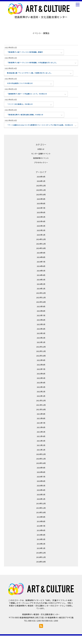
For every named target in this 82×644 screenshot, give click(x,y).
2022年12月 (41, 355)
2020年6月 (41, 489)
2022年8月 (41, 373)
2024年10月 (41, 257)
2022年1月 (41, 404)
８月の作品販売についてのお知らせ (21, 86)
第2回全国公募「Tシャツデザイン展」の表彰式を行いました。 (32, 75)
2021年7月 (41, 431)
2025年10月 (41, 203)
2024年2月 (41, 292)
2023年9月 (41, 315)
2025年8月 (41, 212)
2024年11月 (41, 252)
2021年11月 (41, 413)
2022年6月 (41, 382)
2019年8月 (41, 530)
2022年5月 (41, 386)
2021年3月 (41, 449)
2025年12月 (41, 194)
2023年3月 (41, 342)
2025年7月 (41, 216)
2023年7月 (41, 324)
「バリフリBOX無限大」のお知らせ (21, 108)
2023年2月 (41, 346)
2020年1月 (41, 507)
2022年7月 (41, 377)
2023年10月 (41, 310)
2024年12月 (41, 248)
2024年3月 (41, 288)
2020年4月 (41, 498)
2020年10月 (41, 471)
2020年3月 (41, 503)
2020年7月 (41, 485)
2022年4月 (41, 391)
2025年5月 (41, 225)
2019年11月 (41, 516)
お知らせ (41, 157)
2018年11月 (41, 566)
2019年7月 (41, 534)
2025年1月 (41, 243)
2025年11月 (41, 198)
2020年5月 (41, 494)
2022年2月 (41, 400)
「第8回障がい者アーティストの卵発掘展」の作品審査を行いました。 (35, 64)
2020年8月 (41, 480)
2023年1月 (41, 351)
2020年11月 (41, 467)
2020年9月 (41, 476)
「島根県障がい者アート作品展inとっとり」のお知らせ (29, 97)
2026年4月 (41, 185)
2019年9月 (41, 525)
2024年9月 (41, 261)
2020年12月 (41, 463)
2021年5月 (41, 440)
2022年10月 (41, 364)
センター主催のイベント (41, 162)
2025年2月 (41, 239)
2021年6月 (41, 436)
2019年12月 (41, 512)
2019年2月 (41, 552)
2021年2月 (41, 454)
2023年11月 (41, 306)
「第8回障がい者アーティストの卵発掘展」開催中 (27, 53)
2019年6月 (41, 539)
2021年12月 (41, 409)
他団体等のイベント (41, 166)
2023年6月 (41, 328)
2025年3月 (41, 234)
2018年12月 (41, 561)
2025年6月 (41, 221)
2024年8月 (41, 266)
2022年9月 (41, 369)
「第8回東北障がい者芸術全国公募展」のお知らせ (27, 119)
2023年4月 (41, 337)
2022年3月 (41, 395)
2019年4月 (41, 543)
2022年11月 (41, 360)
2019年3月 (41, 548)
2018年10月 (41, 570)
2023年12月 (41, 301)
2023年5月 (41, 333)
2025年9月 (41, 207)
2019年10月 (41, 521)
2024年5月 (41, 279)
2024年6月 (41, 274)
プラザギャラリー (41, 171)
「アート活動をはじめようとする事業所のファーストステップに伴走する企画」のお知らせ (41, 132)
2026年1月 (41, 189)
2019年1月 (41, 557)
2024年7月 (41, 270)
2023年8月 (41, 319)
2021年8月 (41, 427)
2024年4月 (41, 283)
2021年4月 (41, 445)
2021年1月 (41, 458)
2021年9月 (41, 422)
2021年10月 (41, 418)
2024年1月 (41, 297)
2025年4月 (41, 230)
